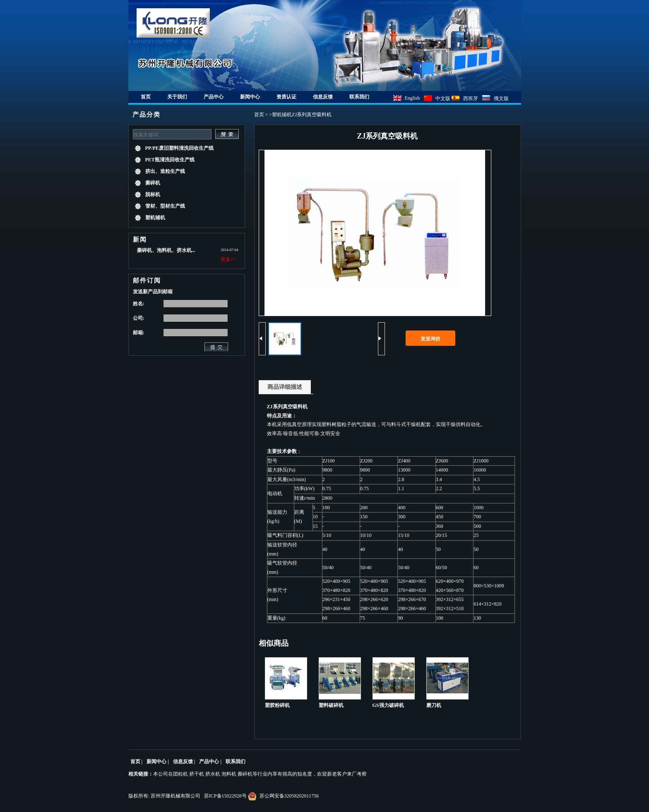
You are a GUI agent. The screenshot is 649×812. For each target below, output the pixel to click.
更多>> (228, 259)
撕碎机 (153, 183)
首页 (259, 115)
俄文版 (501, 98)
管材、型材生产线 (165, 206)
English (412, 98)
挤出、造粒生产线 (165, 171)
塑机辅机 (155, 218)
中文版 (443, 98)
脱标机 (153, 194)
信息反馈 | (184, 762)
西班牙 (471, 98)
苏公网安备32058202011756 (284, 796)
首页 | (137, 762)
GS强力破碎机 (388, 705)
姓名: (139, 304)
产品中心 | (210, 762)
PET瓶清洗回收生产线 (170, 160)
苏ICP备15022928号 (225, 796)
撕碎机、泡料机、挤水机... (166, 250)
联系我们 (236, 762)
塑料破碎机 (331, 705)
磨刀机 (434, 705)
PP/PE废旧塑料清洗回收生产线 (179, 148)
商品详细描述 (285, 387)
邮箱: (139, 333)
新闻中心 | (158, 762)
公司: (139, 318)
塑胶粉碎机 (277, 705)
